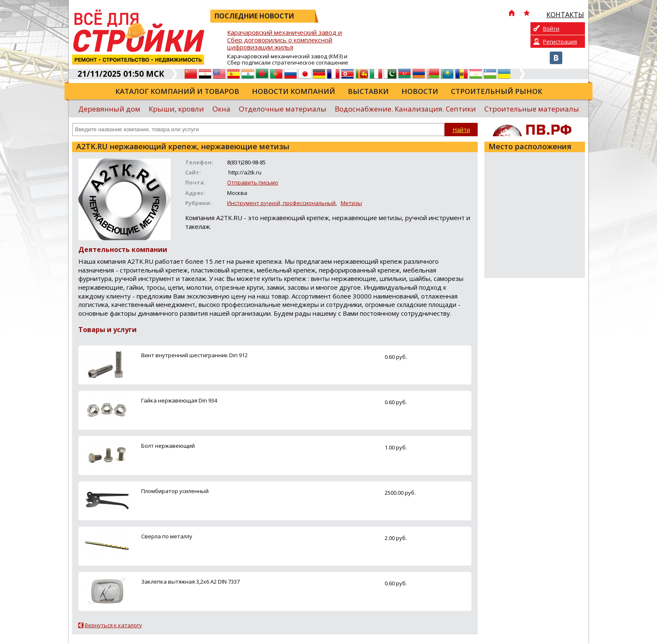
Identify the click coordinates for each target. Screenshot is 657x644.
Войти (551, 29)
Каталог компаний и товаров (177, 91)
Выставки (368, 91)
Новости (420, 91)
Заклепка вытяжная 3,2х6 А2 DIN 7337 (190, 582)
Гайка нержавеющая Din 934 (179, 400)
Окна (221, 109)
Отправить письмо (253, 182)
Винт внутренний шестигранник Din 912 (194, 355)
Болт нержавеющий (168, 446)
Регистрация (560, 42)
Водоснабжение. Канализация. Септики (405, 109)
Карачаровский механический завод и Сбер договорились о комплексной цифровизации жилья (285, 40)
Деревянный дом (109, 109)
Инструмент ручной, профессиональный (281, 203)
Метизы (351, 203)
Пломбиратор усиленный (175, 491)
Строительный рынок (497, 91)
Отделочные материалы (283, 109)
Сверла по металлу (167, 536)
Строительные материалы (532, 109)
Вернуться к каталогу (113, 625)
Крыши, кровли (176, 109)
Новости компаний (294, 91)
